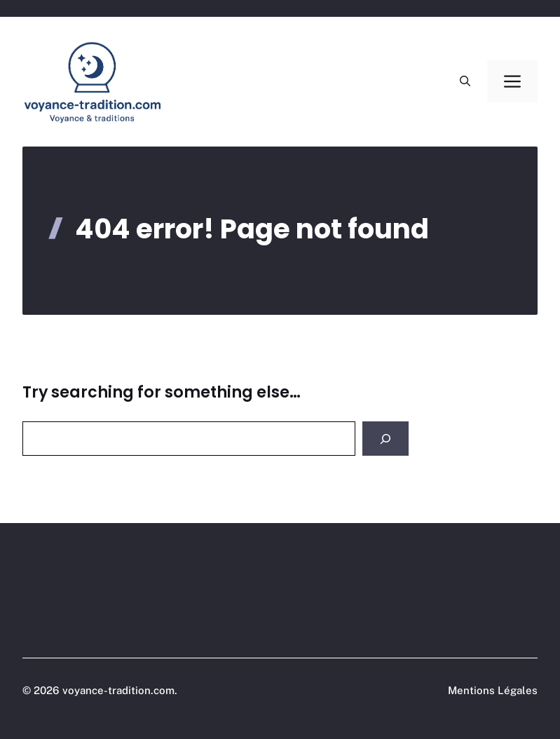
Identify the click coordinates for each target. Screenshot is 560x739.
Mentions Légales (493, 690)
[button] (465, 81)
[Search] (385, 439)
